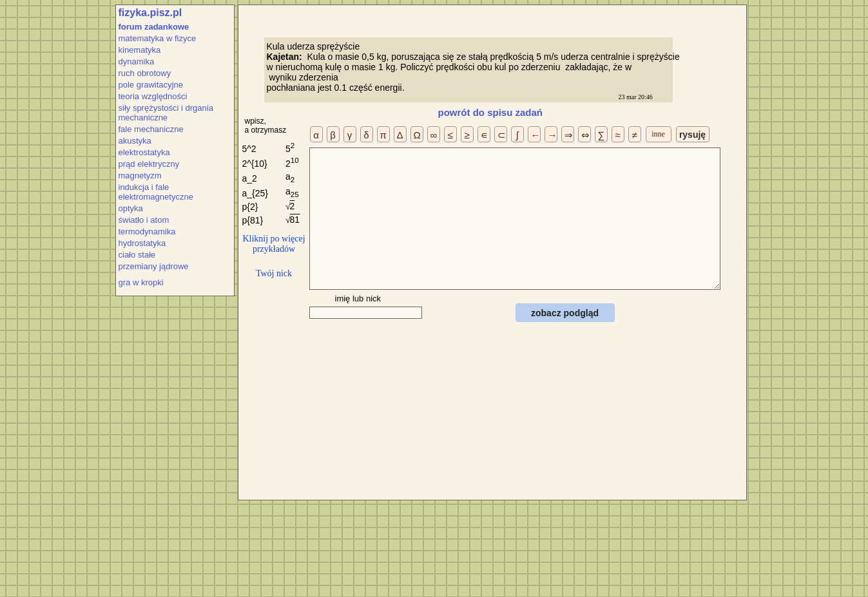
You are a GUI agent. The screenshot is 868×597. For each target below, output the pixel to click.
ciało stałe (137, 255)
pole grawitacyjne (151, 85)
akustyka (135, 141)
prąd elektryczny (149, 164)
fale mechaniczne (151, 129)
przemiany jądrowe (154, 266)
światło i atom (144, 220)
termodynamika (147, 232)
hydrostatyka (142, 243)
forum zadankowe (154, 27)
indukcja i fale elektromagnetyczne (156, 192)
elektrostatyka (144, 152)
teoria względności (153, 96)
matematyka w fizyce (158, 38)
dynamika (137, 62)
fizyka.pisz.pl (150, 13)
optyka (131, 208)
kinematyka (140, 50)
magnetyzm (140, 175)
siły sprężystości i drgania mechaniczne (166, 113)
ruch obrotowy (145, 73)
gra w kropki (141, 282)
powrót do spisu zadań (491, 112)
